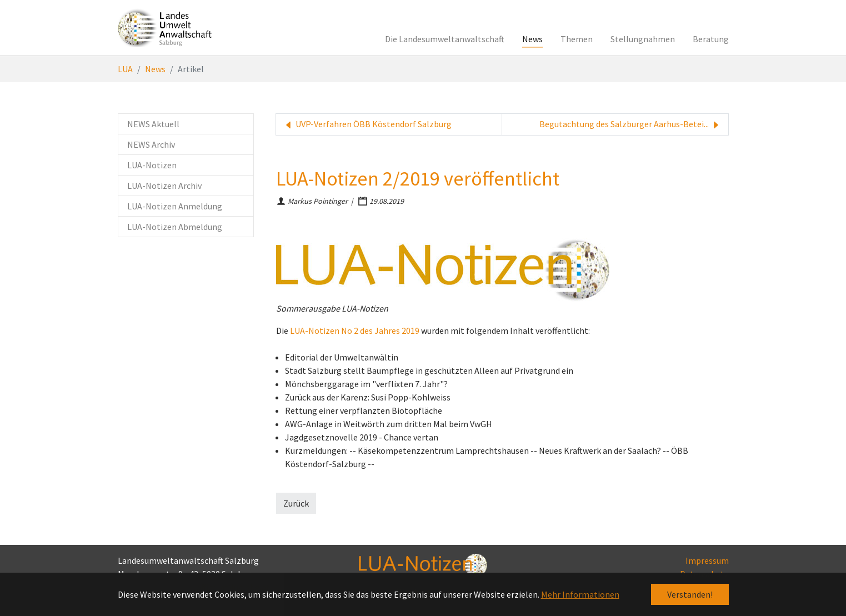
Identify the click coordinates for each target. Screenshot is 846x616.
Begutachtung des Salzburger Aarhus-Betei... (630, 124)
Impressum (707, 560)
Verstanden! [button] (690, 594)
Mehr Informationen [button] (580, 594)
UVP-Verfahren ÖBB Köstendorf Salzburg (367, 124)
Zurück (296, 503)
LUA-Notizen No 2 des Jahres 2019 (355, 330)
